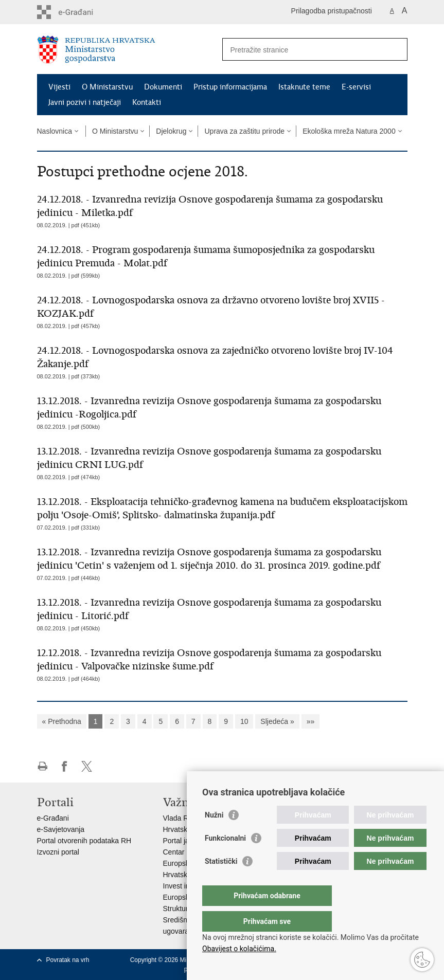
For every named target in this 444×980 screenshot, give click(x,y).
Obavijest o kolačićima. (239, 949)
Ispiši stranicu (42, 766)
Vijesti (59, 87)
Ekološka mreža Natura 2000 (349, 131)
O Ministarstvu (107, 87)
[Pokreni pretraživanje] (396, 49)
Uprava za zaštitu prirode (244, 131)
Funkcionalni (225, 859)
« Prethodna (62, 721)
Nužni (214, 836)
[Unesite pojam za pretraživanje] (304, 50)
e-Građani (53, 818)
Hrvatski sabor (186, 829)
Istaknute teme (304, 87)
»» (311, 721)
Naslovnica (55, 131)
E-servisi (356, 87)
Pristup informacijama (230, 87)
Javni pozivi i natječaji (85, 102)
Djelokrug (171, 131)
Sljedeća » (277, 721)
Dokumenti (163, 87)
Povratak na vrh (68, 960)
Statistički (221, 882)
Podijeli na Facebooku (65, 766)
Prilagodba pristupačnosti (332, 11)
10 (244, 721)
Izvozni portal (58, 852)
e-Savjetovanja (61, 829)
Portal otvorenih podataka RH (84, 841)
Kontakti (147, 102)
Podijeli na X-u (87, 766)
